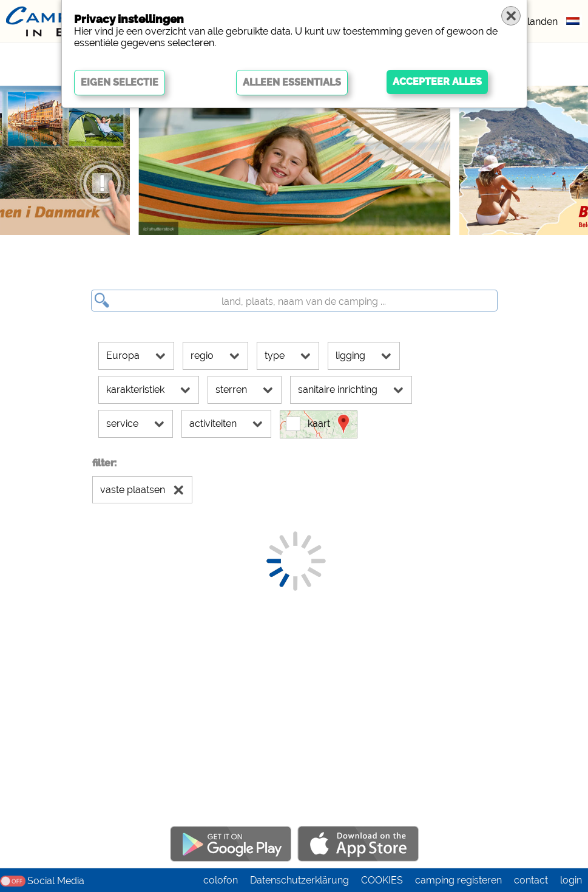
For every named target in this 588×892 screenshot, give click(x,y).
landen (542, 22)
